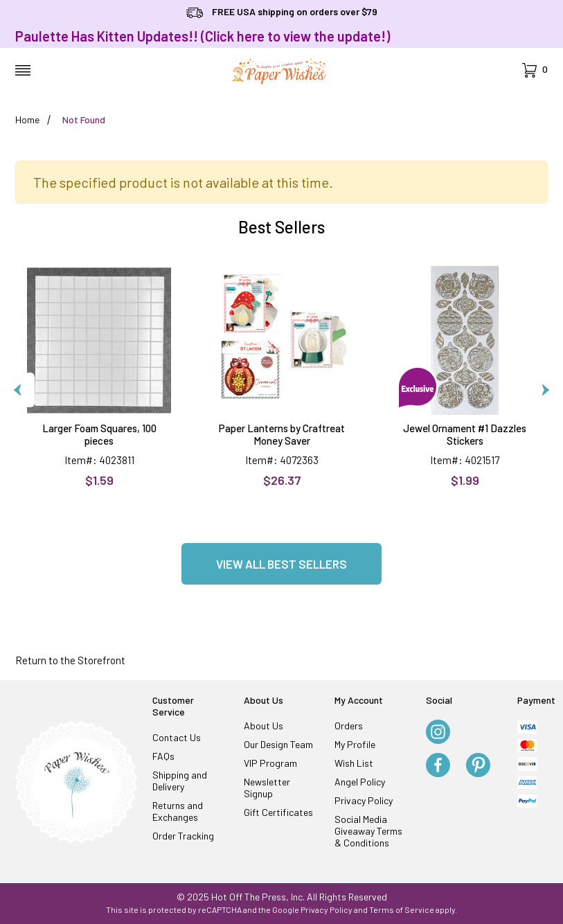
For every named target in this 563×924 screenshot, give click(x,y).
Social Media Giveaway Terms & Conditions (368, 831)
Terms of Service (402, 909)
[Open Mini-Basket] (535, 70)
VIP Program (270, 763)
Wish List (354, 763)
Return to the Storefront (70, 660)
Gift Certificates (278, 812)
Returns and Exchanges (178, 811)
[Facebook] (438, 766)
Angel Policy (360, 782)
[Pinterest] (478, 766)
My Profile (355, 744)
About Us (263, 726)
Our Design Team (278, 744)
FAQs (163, 756)
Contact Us (177, 737)
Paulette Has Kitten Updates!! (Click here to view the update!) (203, 36)
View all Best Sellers (281, 564)
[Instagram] (438, 733)
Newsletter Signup (267, 788)
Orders (349, 726)
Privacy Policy (364, 800)
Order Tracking (183, 836)
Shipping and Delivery (180, 781)
